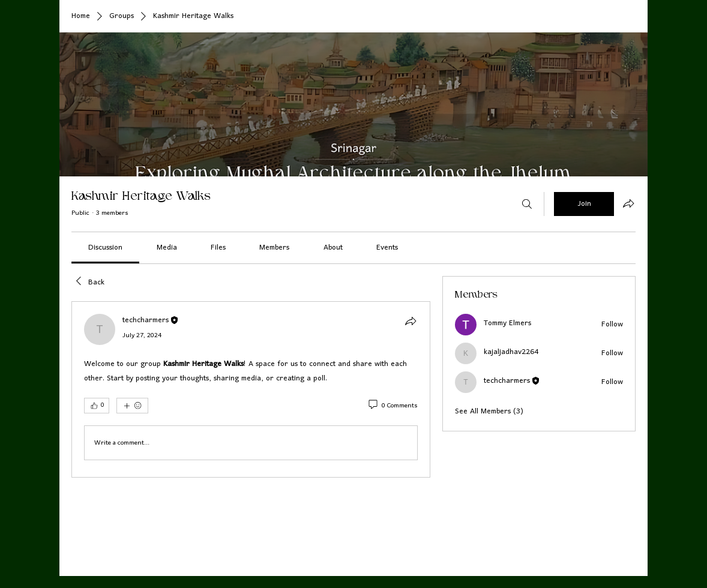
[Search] (527, 204)
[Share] (411, 321)
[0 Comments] (392, 406)
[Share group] (628, 203)
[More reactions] (132, 406)
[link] (105, 247)
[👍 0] (97, 406)
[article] (251, 389)
